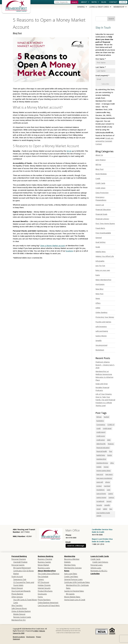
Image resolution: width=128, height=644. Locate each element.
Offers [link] (98, 303)
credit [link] (98, 428)
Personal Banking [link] (19, 556)
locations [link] (69, 251)
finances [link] (111, 444)
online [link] (98, 308)
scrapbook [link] (100, 501)
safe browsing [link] (101, 327)
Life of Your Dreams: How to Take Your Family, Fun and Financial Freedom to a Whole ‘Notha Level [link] (105, 400)
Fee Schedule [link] (43, 576)
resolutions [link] (100, 490)
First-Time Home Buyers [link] (105, 223)
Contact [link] (113, 2)
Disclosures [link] (42, 594)
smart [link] (99, 509)
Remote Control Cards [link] (22, 617)
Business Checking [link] (45, 559)
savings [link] (111, 497)
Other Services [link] (17, 597)
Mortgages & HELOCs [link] (99, 571)
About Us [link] (99, 155)
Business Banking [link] (46, 556)
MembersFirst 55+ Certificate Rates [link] (77, 587)
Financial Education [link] (103, 209)
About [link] (84, 2)
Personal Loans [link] (97, 565)
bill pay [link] (99, 417)
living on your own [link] (103, 270)
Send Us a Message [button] (76, 546)
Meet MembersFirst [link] (103, 280)
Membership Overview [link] (73, 568)
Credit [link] (98, 178)
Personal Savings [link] (18, 565)
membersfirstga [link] (102, 463)
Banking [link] (81, 7)
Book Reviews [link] (101, 174)
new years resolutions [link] (104, 478)
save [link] (109, 490)
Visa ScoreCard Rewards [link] (21, 591)
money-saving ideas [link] (104, 471)
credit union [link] (101, 440)
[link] (16, 6)
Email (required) (102, 75)
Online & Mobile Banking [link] (21, 611)
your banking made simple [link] (103, 514)
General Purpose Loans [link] (73, 579)
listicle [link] (110, 455)
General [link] (99, 238)
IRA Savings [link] (70, 594)
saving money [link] (101, 497)
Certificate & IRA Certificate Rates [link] (77, 582)
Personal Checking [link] (19, 559)
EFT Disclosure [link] (43, 582)
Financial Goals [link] (101, 214)
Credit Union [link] (100, 188)
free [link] (111, 451)
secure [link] (109, 501)
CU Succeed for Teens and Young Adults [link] (24, 584)
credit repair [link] (107, 428)
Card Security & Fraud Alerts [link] (49, 605)
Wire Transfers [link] (17, 605)
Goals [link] (98, 247)
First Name (101, 59)
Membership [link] (119, 7)
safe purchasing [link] (102, 331)
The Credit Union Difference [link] (49, 574)
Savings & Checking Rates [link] (74, 591)
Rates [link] (94, 2)
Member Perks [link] (70, 565)
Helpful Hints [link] (101, 252)
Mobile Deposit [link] (19, 614)
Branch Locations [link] (19, 637)
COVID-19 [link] (111, 425)
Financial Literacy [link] (102, 219)
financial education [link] (103, 448)
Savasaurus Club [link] (20, 579)
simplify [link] (107, 505)
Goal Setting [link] (100, 242)
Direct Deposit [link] (17, 588)
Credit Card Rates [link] (71, 576)
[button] (111, 19)
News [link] (98, 298)
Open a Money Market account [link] (53, 246)
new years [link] (109, 474)
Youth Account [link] (17, 576)
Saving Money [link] (101, 336)
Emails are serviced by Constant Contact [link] (104, 141)
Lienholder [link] (95, 574)
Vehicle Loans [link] (96, 568)
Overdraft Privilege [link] (20, 562)
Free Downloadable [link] (103, 233)
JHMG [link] (36, 631)
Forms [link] (40, 597)
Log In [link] (123, 2)
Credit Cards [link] (100, 183)
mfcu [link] (112, 463)
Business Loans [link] (44, 568)
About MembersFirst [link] (47, 571)
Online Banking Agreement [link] (48, 603)
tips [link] (111, 509)
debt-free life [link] (101, 444)
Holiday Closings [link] (44, 585)
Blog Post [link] (17, 33)
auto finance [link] (101, 160)
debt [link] (109, 440)
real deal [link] (107, 486)
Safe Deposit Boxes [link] (19, 608)
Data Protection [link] (102, 193)
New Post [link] (99, 294)
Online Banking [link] (101, 312)
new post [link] (100, 474)
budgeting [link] (100, 421)
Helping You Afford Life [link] (105, 256)
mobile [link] (99, 467)
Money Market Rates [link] (72, 597)
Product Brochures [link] (45, 591)
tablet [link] (105, 509)
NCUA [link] (69, 151)
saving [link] (111, 494)
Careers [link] (41, 579)
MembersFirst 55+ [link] (19, 620)
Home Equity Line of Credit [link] (75, 600)
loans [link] (98, 275)
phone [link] (108, 482)
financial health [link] (102, 451)
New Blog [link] (99, 289)
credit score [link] (101, 436)
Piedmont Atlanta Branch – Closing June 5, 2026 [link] (105, 365)
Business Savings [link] (44, 562)
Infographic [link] (100, 261)
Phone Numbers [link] (44, 600)
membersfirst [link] (101, 459)
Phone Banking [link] (17, 594)
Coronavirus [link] (101, 425)
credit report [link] (101, 432)
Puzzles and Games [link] (103, 322)
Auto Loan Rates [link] (71, 574)
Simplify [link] (99, 341)
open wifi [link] (100, 482)
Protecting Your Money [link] (105, 317)
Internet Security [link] (44, 588)
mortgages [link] (100, 284)
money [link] (106, 467)
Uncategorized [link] (101, 345)
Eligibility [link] (67, 562)
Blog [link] (104, 2)
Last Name (101, 67)
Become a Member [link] (72, 559)
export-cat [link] (100, 205)
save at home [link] (101, 494)
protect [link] (99, 486)
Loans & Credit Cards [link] (99, 7)
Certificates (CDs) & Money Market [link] (24, 572)
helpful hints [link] (101, 455)
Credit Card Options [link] (100, 562)
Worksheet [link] (100, 350)
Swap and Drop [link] (102, 384)
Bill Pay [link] (98, 164)
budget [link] (106, 417)
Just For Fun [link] (100, 266)
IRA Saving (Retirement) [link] (22, 568)
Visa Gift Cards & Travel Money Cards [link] (25, 601)
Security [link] (99, 505)
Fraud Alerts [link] (100, 228)
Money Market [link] (43, 565)
